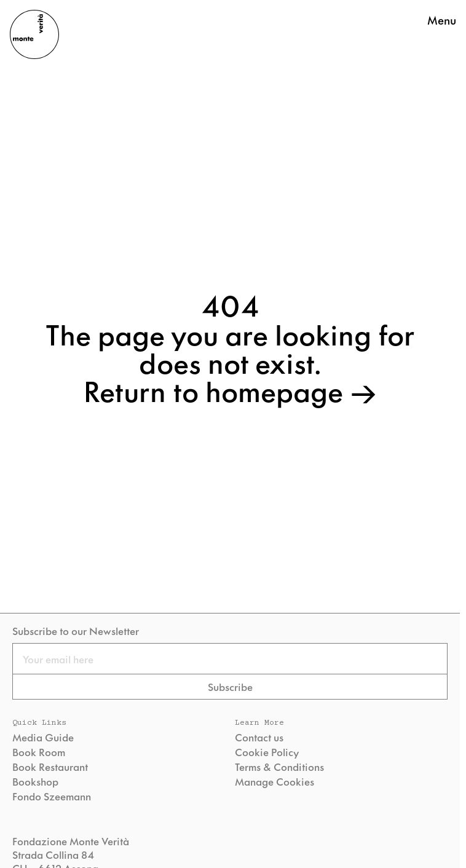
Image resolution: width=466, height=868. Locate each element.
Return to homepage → (230, 390)
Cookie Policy (267, 752)
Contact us (259, 737)
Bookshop (35, 781)
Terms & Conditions (279, 767)
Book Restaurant (50, 767)
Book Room (39, 752)
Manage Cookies (274, 781)
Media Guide (43, 737)
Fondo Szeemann (52, 796)
